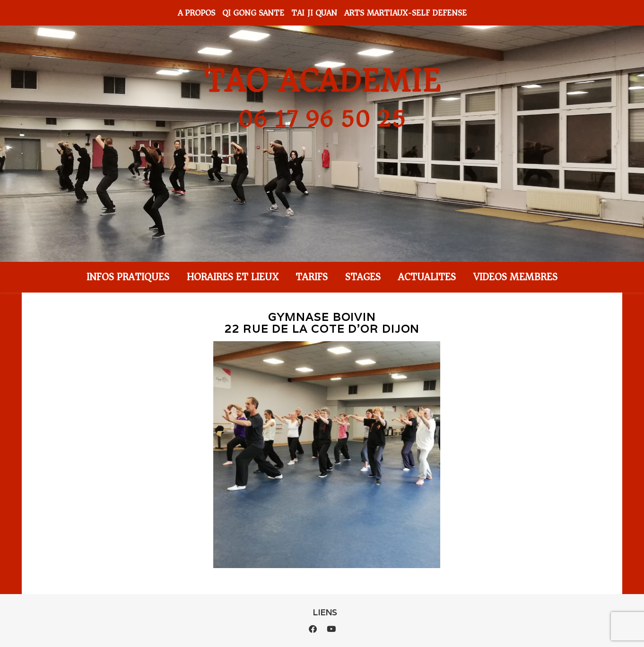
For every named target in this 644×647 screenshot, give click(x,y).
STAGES (363, 277)
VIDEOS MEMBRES (515, 277)
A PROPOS (196, 13)
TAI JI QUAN (314, 13)
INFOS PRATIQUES (128, 277)
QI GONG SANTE (253, 13)
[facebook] (314, 629)
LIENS (325, 612)
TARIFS (312, 277)
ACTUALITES (427, 277)
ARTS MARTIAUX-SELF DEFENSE (405, 13)
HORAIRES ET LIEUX (232, 277)
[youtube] (331, 629)
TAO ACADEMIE (322, 81)
